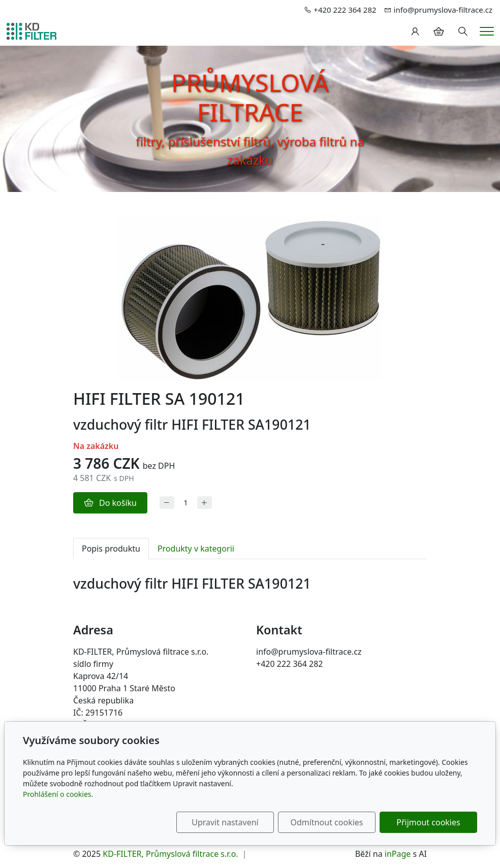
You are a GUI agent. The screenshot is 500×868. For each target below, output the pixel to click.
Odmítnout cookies (327, 822)
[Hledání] (463, 31)
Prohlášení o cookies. (58, 794)
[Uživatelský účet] (415, 31)
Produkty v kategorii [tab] (196, 549)
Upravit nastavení (225, 822)
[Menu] (487, 31)
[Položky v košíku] (439, 31)
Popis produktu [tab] (111, 549)
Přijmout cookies (428, 822)
